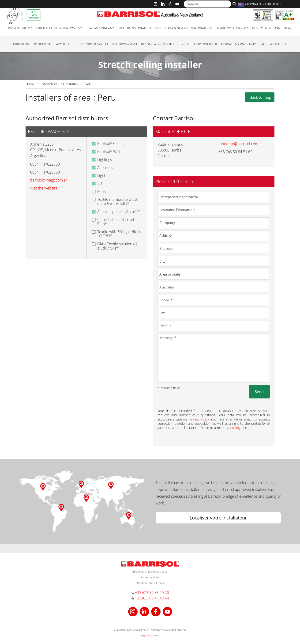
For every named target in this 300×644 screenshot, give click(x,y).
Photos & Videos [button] (99, 28)
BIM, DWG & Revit (125, 44)
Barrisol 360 (20, 44)
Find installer (206, 44)
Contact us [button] (278, 44)
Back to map (260, 97)
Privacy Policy (199, 419)
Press (186, 44)
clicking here (239, 428)
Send (259, 392)
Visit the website (44, 188)
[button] (260, 4)
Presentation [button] (19, 28)
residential (43, 44)
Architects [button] (65, 44)
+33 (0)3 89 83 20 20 (152, 592)
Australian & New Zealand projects (184, 28)
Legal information (150, 635)
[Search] (234, 4)
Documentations (266, 28)
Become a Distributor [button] (158, 44)
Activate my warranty (238, 44)
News (288, 28)
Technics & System (94, 44)
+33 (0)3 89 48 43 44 (152, 598)
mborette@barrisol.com (238, 144)
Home (30, 84)
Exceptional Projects (135, 28)
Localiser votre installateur (218, 518)
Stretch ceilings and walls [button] (58, 28)
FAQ (263, 44)
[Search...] (207, 4)
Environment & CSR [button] (231, 28)
